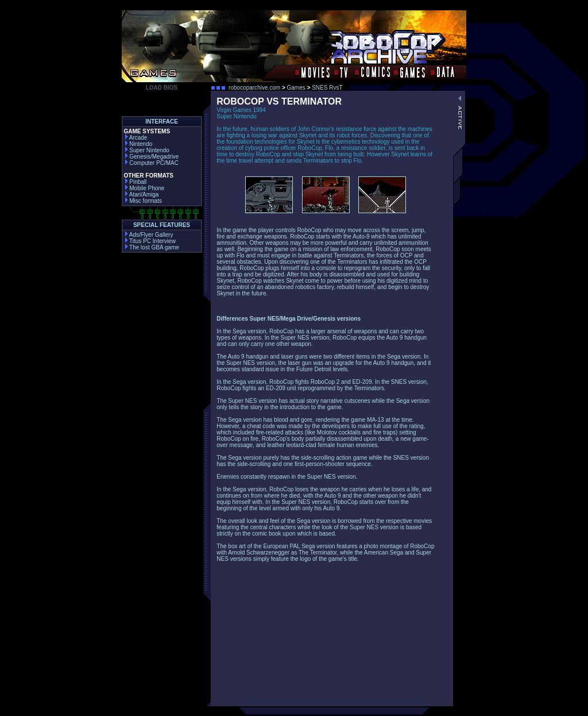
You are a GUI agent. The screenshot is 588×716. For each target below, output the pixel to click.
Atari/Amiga (142, 195)
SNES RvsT (327, 88)
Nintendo (138, 144)
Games (296, 88)
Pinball (136, 182)
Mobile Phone (144, 188)
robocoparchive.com (254, 88)
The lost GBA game (152, 247)
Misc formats (143, 201)
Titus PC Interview (150, 241)
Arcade (136, 138)
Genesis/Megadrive (152, 157)
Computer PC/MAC (151, 163)
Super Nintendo (147, 150)
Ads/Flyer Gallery (149, 235)
